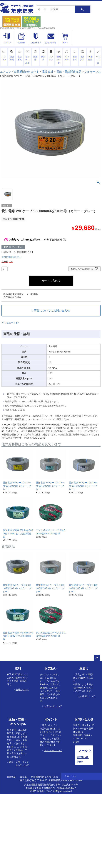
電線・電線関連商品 (69, 72)
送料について (22, 690)
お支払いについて (53, 706)
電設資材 (48, 72)
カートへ (71, 776)
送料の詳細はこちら (11, 257)
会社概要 (11, 777)
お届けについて (87, 696)
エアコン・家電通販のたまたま (19, 72)
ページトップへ (97, 658)
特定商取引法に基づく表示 (44, 777)
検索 (83, 9)
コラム (23, 777)
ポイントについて (53, 750)
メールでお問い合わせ (84, 756)
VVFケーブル (93, 72)
